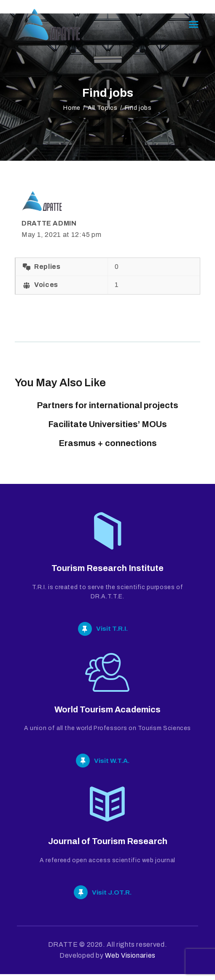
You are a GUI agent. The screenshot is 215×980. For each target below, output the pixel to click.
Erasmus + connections (108, 443)
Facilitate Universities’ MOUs (107, 424)
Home (72, 108)
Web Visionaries (130, 961)
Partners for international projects (107, 405)
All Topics (102, 108)
